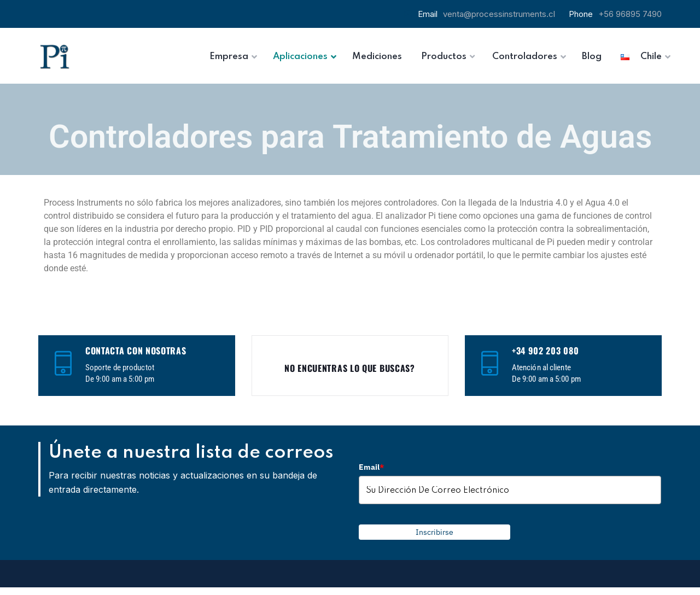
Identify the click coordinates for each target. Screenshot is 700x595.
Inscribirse (434, 532)
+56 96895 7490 (630, 14)
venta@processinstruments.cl (499, 14)
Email (371, 467)
